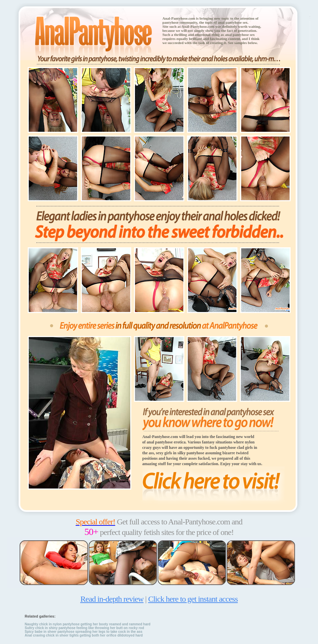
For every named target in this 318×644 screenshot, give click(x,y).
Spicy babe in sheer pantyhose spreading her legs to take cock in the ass (84, 632)
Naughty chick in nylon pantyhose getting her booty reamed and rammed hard (88, 624)
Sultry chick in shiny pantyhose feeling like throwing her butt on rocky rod (84, 628)
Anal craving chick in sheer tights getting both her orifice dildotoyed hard (84, 635)
